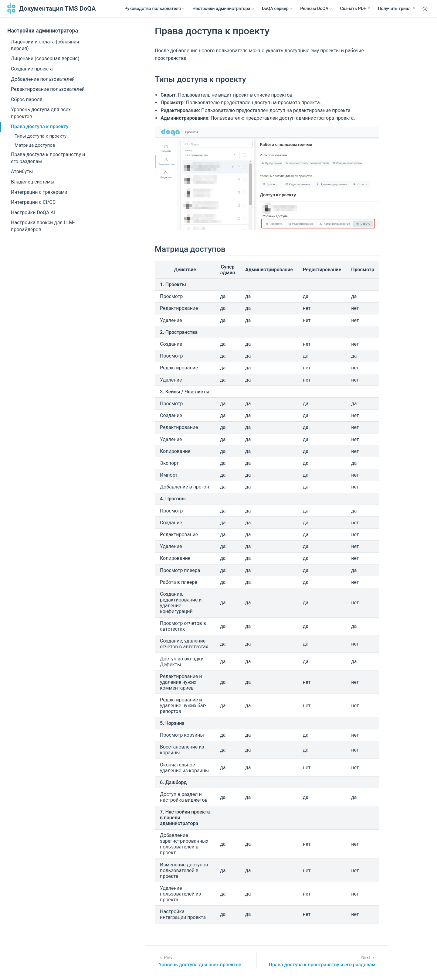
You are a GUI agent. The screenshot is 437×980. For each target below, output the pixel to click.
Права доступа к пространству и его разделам (48, 158)
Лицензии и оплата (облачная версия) (45, 45)
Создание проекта (32, 69)
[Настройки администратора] (224, 9)
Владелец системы (33, 182)
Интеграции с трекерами (39, 192)
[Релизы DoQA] (316, 9)
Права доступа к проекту (40, 127)
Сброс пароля (27, 99)
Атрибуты (22, 171)
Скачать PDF (353, 9)
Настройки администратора (43, 31)
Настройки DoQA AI (33, 212)
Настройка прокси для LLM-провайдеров (43, 226)
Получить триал (394, 9)
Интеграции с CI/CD (33, 202)
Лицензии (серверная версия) (45, 58)
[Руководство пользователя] (155, 9)
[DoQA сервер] (277, 9)
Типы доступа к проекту (41, 136)
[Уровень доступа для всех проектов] (205, 960)
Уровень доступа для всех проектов (41, 113)
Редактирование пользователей (48, 89)
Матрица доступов (35, 145)
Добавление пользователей (43, 79)
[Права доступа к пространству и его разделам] (317, 960)
